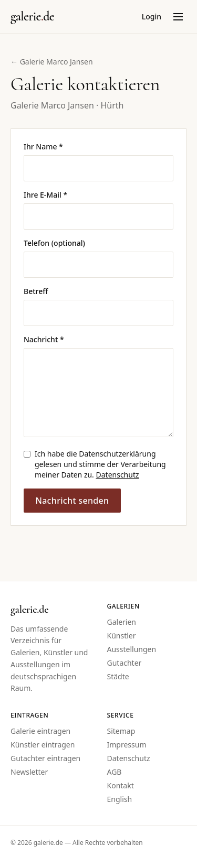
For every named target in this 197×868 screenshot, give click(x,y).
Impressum (127, 745)
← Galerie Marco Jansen (52, 62)
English (120, 799)
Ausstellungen (132, 649)
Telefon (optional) (54, 243)
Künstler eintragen (43, 745)
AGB (115, 772)
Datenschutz (118, 475)
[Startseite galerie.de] (32, 17)
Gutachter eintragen (45, 758)
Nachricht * (44, 339)
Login (152, 17)
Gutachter (125, 663)
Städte (118, 676)
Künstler (122, 636)
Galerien (122, 622)
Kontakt (121, 785)
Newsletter (29, 772)
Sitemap (121, 731)
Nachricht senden (72, 501)
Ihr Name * (43, 147)
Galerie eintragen (40, 731)
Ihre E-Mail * (45, 195)
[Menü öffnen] (178, 17)
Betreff (36, 291)
